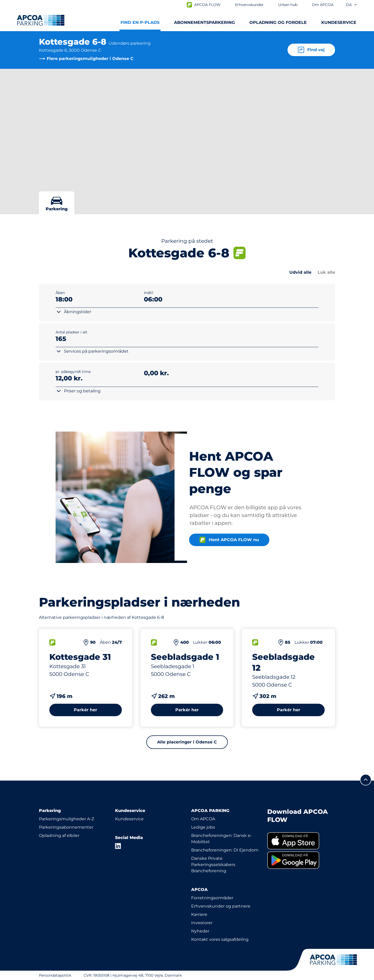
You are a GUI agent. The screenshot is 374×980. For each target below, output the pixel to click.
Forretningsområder (212, 898)
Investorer (202, 923)
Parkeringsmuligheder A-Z (66, 819)
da (352, 5)
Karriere (199, 914)
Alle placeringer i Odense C (187, 742)
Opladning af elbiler (59, 835)
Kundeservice (129, 819)
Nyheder (200, 931)
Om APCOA (203, 819)
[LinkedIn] (118, 846)
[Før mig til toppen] (366, 780)
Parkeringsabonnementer (66, 827)
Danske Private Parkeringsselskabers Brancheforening (213, 865)
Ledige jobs (203, 827)
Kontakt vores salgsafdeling (220, 939)
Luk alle (326, 272)
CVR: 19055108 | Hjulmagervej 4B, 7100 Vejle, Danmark (133, 975)
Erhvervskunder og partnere (221, 906)
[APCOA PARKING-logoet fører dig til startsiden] (41, 20)
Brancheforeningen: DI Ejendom (225, 850)
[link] (301, 841)
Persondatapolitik (55, 975)
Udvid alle (300, 272)
